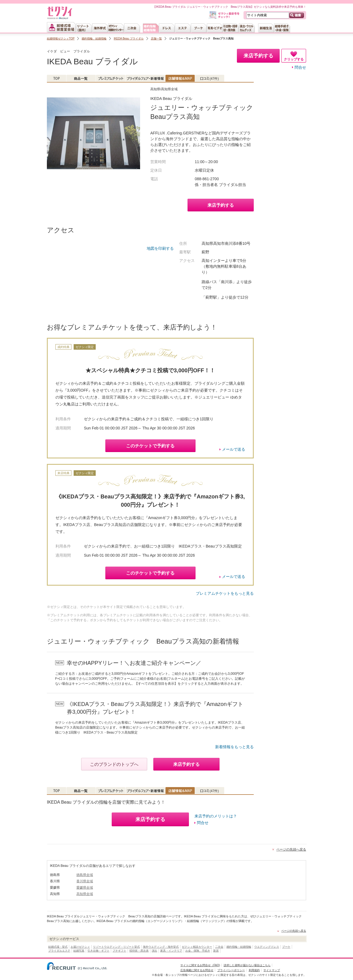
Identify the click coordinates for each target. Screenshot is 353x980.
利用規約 (254, 970)
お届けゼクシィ (80, 947)
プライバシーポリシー (231, 970)
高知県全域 (85, 894)
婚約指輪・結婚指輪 (239, 947)
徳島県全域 (85, 875)
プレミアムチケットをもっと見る (225, 593)
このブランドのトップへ (114, 764)
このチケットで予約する (150, 446)
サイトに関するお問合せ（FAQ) (200, 965)
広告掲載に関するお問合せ (197, 970)
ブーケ (286, 947)
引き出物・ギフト (98, 951)
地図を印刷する (160, 248)
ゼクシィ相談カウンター (197, 947)
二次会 (219, 947)
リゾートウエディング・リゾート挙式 (116, 947)
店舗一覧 (156, 38)
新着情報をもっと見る (234, 747)
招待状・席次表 (139, 951)
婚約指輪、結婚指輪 (94, 38)
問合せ (300, 67)
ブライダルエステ (59, 951)
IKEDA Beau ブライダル (129, 38)
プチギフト (119, 951)
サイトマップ (272, 970)
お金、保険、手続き (198, 951)
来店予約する (221, 205)
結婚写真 (79, 951)
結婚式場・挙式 (58, 947)
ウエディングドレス (267, 947)
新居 (216, 951)
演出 (154, 951)
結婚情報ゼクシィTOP (61, 38)
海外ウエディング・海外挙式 (161, 947)
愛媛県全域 (85, 888)
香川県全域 (85, 881)
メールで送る (234, 449)
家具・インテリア (171, 951)
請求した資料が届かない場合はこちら (247, 965)
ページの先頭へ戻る (291, 849)
